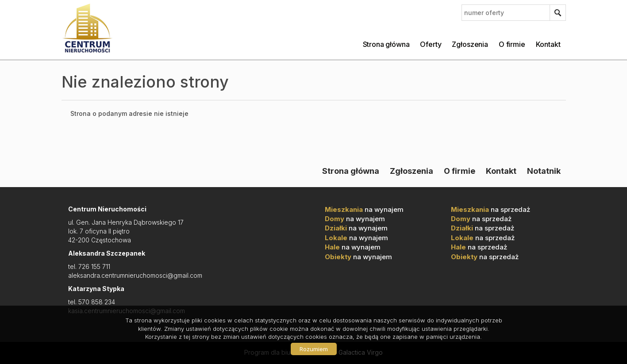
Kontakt (548, 44)
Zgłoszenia (470, 44)
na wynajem (364, 209)
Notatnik (544, 171)
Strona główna (386, 44)
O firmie (512, 44)
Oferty (431, 44)
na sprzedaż (490, 209)
